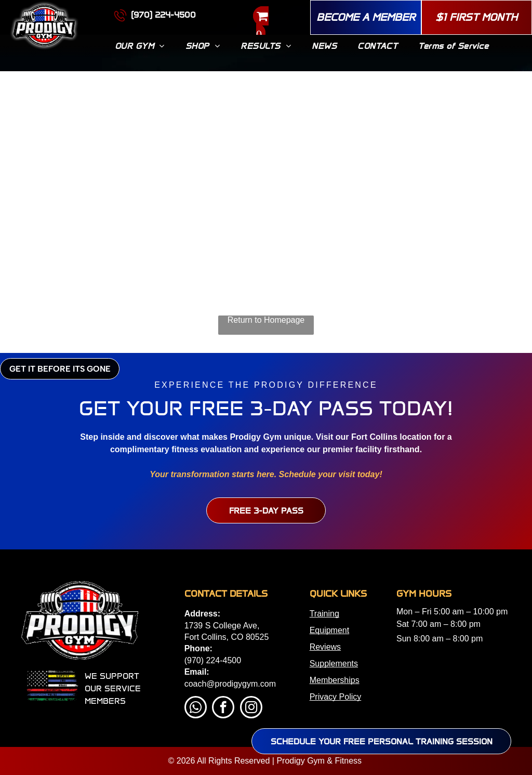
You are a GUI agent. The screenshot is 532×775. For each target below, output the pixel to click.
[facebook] (223, 708)
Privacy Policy (336, 697)
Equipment (330, 630)
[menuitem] (140, 46)
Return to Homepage (266, 320)
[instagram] (251, 708)
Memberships (335, 680)
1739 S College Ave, (222, 626)
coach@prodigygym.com (230, 684)
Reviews (325, 647)
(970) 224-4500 (213, 660)
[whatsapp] (196, 708)
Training (324, 614)
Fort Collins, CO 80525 (227, 637)
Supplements (334, 664)
